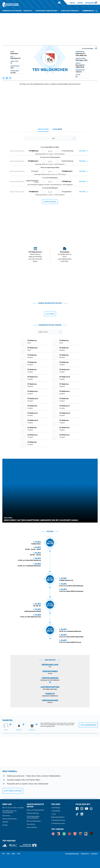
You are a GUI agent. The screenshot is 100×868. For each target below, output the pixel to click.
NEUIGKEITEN (29, 11)
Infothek (80, 3)
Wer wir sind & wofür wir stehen (13, 808)
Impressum (94, 854)
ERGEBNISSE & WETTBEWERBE (12, 11)
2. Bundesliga (56, 811)
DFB (8, 854)
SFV (4, 854)
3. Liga (53, 814)
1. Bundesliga (56, 808)
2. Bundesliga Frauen (58, 823)
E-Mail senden (53, 689)
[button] (4, 78)
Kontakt (5, 825)
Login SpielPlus (32, 827)
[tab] (43, 130)
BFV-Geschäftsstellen (34, 821)
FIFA (19, 854)
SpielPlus (72, 3)
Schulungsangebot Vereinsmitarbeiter (33, 817)
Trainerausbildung (33, 813)
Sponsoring (6, 816)
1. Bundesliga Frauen (58, 820)
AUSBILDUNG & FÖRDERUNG (71, 11)
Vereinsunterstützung (9, 819)
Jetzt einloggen (90, 3)
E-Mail (86, 60)
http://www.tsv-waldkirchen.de (80, 66)
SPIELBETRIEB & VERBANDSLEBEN (47, 11)
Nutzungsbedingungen (72, 854)
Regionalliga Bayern (58, 817)
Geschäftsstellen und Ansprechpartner (9, 812)
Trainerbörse (31, 824)
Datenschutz (85, 854)
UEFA (13, 854)
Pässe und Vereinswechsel (35, 810)
